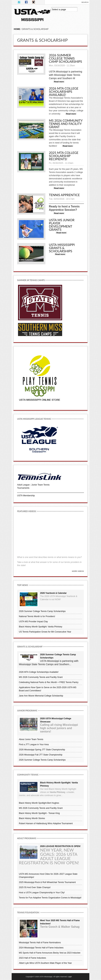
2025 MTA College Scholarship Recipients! (64, 156)
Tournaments (23, 488)
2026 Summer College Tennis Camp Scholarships (66, 58)
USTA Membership (26, 496)
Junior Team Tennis (41, 485)
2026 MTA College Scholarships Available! (64, 92)
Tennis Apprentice (64, 195)
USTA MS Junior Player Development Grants (62, 225)
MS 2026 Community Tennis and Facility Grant (66, 124)
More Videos (78, 571)
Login (70, 977)
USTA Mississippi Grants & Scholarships (62, 248)
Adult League (23, 485)
